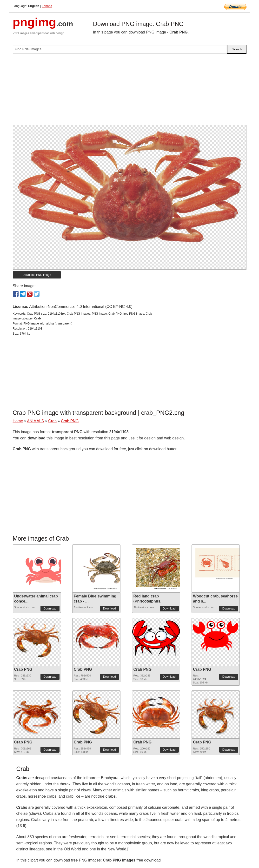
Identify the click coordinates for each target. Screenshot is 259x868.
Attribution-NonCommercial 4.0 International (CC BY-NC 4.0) (81, 307)
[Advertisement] (130, 91)
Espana (47, 6)
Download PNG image (37, 275)
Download (50, 609)
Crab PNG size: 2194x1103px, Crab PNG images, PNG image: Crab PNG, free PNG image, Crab (90, 314)
